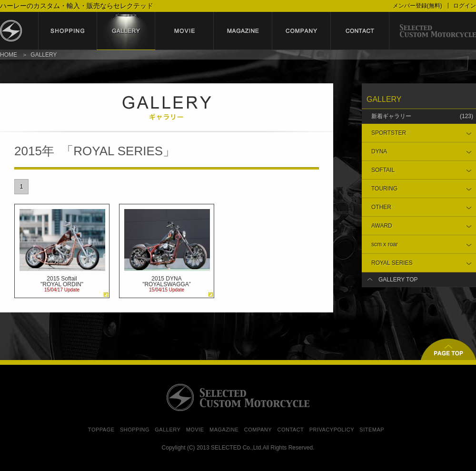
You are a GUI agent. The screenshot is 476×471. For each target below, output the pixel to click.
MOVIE (195, 430)
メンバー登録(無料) (417, 6)
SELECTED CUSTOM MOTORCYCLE (238, 397)
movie (184, 31)
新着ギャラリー (422, 116)
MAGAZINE (224, 430)
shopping (67, 31)
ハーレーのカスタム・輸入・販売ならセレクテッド (77, 6)
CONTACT (290, 430)
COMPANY (258, 430)
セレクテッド (19, 31)
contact (360, 31)
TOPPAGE (101, 430)
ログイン (465, 6)
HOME (9, 55)
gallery (126, 31)
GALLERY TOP (398, 280)
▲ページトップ (448, 349)
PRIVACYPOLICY (332, 430)
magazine (243, 31)
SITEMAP (372, 430)
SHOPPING (135, 430)
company (302, 31)
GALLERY (168, 430)
